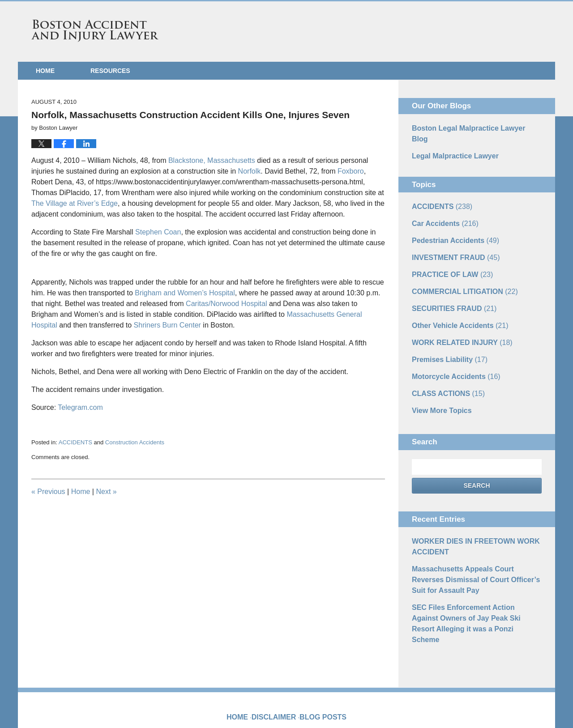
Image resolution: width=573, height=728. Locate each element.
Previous (48, 492)
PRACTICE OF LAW (447, 255)
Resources (110, 71)
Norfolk (250, 171)
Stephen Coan (158, 232)
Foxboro (351, 171)
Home (45, 71)
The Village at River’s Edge (75, 203)
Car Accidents (441, 208)
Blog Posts (321, 657)
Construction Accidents (135, 442)
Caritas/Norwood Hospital (226, 304)
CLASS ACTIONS (444, 365)
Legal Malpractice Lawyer (450, 143)
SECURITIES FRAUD (449, 286)
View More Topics (438, 380)
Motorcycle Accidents (451, 349)
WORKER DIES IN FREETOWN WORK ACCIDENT (468, 514)
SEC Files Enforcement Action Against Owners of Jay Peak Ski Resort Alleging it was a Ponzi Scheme (474, 579)
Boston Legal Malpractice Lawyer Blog (469, 128)
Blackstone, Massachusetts (212, 160)
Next (106, 492)
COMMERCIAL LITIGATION (458, 271)
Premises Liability (445, 333)
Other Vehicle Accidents (454, 302)
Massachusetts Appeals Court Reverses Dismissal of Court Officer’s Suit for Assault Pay (471, 544)
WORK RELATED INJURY (456, 318)
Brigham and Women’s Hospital (185, 293)
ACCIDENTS (75, 442)
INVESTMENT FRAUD (450, 239)
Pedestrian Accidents (450, 224)
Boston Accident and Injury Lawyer (95, 31)
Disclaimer (278, 657)
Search (477, 455)
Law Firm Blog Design (499, 705)
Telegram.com (80, 407)
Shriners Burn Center (167, 325)
